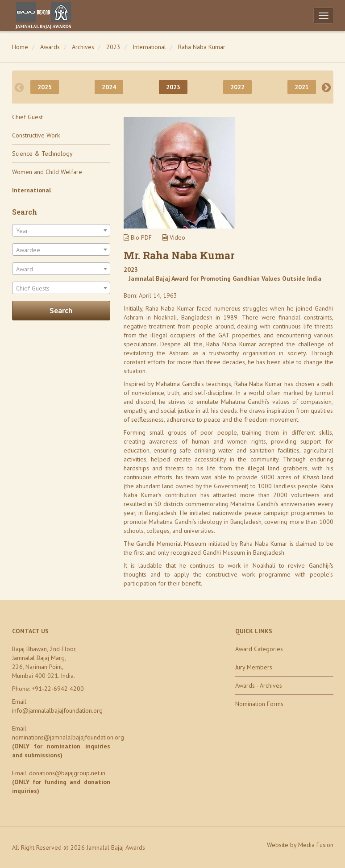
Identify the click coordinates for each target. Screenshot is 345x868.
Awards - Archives (259, 685)
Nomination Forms (259, 704)
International (149, 47)
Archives (83, 47)
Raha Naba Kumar (202, 47)
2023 (113, 47)
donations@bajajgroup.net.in (67, 773)
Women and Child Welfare (47, 172)
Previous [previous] (19, 87)
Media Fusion (316, 845)
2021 (302, 87)
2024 (109, 87)
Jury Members (254, 667)
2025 (45, 87)
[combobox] (61, 230)
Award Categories (259, 649)
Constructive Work (36, 135)
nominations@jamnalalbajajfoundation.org (68, 737)
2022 (237, 87)
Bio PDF (138, 237)
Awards (50, 47)
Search (61, 311)
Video (174, 237)
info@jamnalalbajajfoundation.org (57, 710)
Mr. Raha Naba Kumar (179, 255)
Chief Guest (27, 117)
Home (20, 47)
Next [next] (326, 87)
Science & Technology (42, 154)
